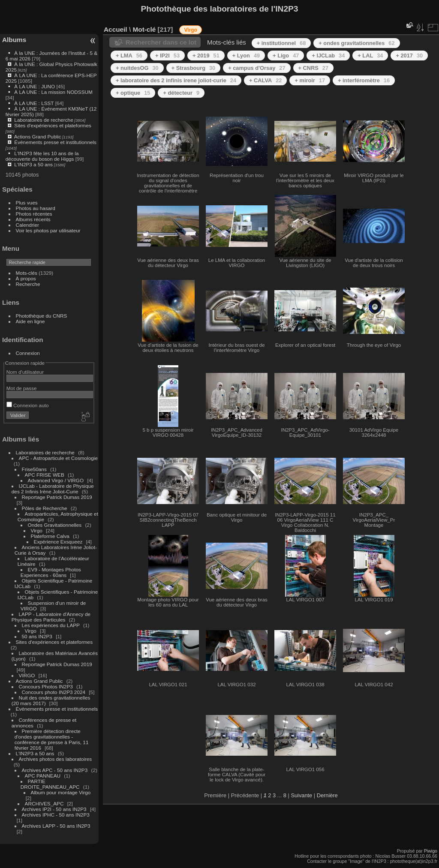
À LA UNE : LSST (34, 103)
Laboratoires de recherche (44, 120)
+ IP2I (167, 56)
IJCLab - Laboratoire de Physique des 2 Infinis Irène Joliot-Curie (53, 489)
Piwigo (431, 851)
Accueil (116, 29)
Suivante (301, 795)
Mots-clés (27, 273)
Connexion (28, 353)
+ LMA (129, 56)
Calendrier (27, 225)
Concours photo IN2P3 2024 (54, 692)
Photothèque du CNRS (42, 316)
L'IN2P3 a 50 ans (33, 164)
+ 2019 (206, 56)
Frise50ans (34, 469)
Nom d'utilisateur (25, 372)
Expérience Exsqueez (58, 542)
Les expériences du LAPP (51, 625)
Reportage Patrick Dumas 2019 (57, 497)
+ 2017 (409, 56)
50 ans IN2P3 (37, 636)
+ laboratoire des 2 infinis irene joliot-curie (176, 80)
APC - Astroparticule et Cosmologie (58, 458)
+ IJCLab (328, 56)
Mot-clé (144, 29)
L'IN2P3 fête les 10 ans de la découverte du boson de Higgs (42, 156)
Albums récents (33, 219)
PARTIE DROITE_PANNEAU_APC (50, 784)
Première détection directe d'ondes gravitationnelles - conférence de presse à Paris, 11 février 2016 (52, 739)
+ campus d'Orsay (257, 68)
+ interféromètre (364, 80)
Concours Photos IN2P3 (46, 686)
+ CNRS (314, 68)
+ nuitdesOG (137, 68)
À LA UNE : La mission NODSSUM (53, 92)
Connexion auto (28, 405)
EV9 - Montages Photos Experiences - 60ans (51, 572)
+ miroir (310, 80)
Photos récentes (34, 214)
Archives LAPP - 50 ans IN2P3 (56, 826)
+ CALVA (265, 80)
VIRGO (27, 675)
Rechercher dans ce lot (161, 42)
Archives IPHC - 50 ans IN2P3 (56, 815)
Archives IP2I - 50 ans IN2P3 (54, 809)
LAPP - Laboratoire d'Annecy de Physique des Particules (51, 617)
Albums (14, 40)
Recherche (28, 284)
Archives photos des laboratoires (56, 759)
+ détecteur (181, 93)
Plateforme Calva (51, 536)
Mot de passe (22, 388)
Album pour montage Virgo (61, 792)
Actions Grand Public (38, 137)
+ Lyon (246, 56)
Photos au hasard (36, 208)
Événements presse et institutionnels (55, 142)
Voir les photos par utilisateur (48, 230)
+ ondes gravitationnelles (356, 43)
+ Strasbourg (194, 68)
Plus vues (27, 203)
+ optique (133, 93)
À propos (26, 278)
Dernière (327, 795)
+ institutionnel (281, 43)
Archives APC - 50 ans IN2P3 (55, 770)
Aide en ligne (30, 321)
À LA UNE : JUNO (35, 86)
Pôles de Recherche (45, 508)
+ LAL (370, 56)
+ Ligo (286, 56)
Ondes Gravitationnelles (55, 525)
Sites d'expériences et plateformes (53, 125)
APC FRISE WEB (45, 475)
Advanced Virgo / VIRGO (56, 480)
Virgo (37, 530)
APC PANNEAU (44, 776)
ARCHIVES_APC (44, 803)
